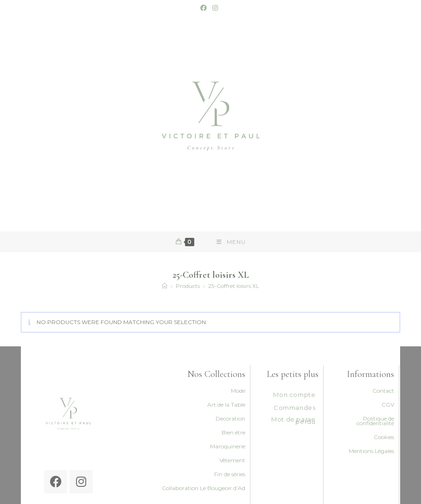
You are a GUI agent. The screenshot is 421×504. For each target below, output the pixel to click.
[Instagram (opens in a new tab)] (215, 8)
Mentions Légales (371, 451)
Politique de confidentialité (375, 421)
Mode (238, 391)
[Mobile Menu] (231, 242)
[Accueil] (165, 286)
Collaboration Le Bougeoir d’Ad (204, 488)
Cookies (384, 437)
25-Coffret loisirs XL (234, 286)
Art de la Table (226, 405)
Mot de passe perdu (293, 420)
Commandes (294, 408)
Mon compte (294, 395)
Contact (383, 391)
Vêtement (232, 460)
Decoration (230, 418)
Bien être (233, 432)
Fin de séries (230, 474)
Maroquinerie (228, 446)
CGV (388, 405)
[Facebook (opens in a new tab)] (205, 8)
